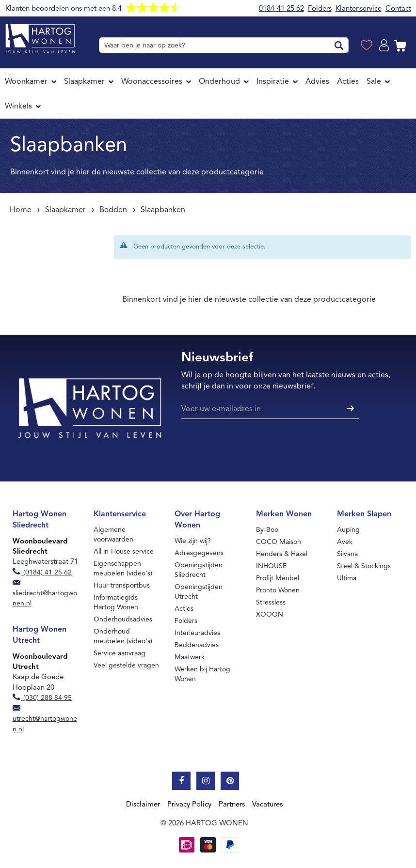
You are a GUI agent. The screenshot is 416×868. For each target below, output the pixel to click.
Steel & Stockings (364, 566)
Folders (320, 8)
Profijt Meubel (278, 578)
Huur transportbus (122, 585)
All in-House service (124, 551)
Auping (348, 530)
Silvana (347, 554)
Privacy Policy (189, 804)
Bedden (113, 210)
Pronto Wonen (278, 590)
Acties (184, 609)
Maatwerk (190, 657)
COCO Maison (279, 542)
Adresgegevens (199, 553)
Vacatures (267, 804)
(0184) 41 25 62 (42, 572)
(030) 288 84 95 (42, 698)
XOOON (270, 614)
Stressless (271, 602)
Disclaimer (143, 804)
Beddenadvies (197, 645)
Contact (398, 8)
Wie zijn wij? (193, 541)
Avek (345, 542)
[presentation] (255, 447)
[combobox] (224, 45)
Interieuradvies (197, 633)
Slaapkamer (65, 210)
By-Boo (267, 530)
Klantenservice (359, 8)
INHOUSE (271, 566)
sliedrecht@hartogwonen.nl (45, 594)
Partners (232, 804)
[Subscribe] (349, 409)
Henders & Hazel (282, 554)
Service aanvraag (120, 653)
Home (21, 210)
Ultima (347, 578)
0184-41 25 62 (281, 8)
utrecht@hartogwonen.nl (45, 719)
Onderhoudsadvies (123, 619)
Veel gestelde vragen (126, 665)
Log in (385, 46)
